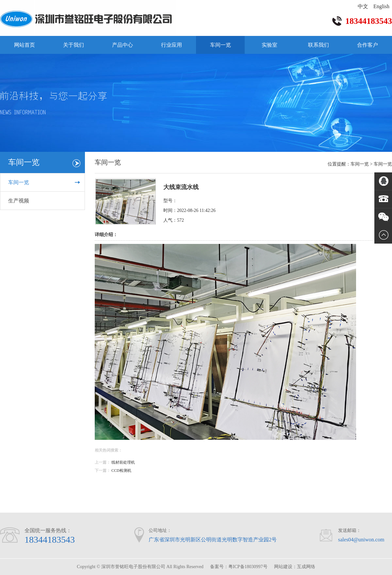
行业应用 (171, 45)
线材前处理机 (123, 462)
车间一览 (220, 45)
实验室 (269, 45)
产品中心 (122, 45)
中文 (363, 6)
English (381, 6)
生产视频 (19, 201)
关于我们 (73, 45)
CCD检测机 (121, 471)
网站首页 (24, 45)
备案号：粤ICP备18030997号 (239, 567)
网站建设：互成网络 (295, 567)
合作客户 (367, 45)
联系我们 (318, 45)
